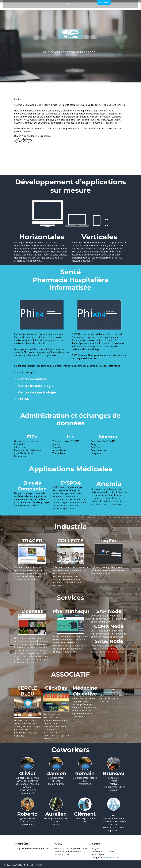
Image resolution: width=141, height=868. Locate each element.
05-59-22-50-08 (111, 857)
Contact (38, 865)
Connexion (104, 3)
